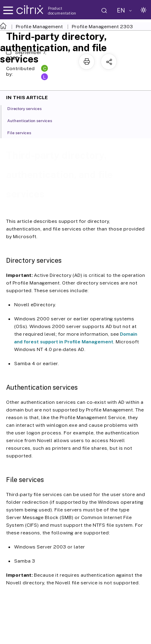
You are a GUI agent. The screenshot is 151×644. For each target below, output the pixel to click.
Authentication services (34, 120)
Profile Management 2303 (102, 27)
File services (24, 132)
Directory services (29, 108)
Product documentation (62, 10)
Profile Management (39, 27)
